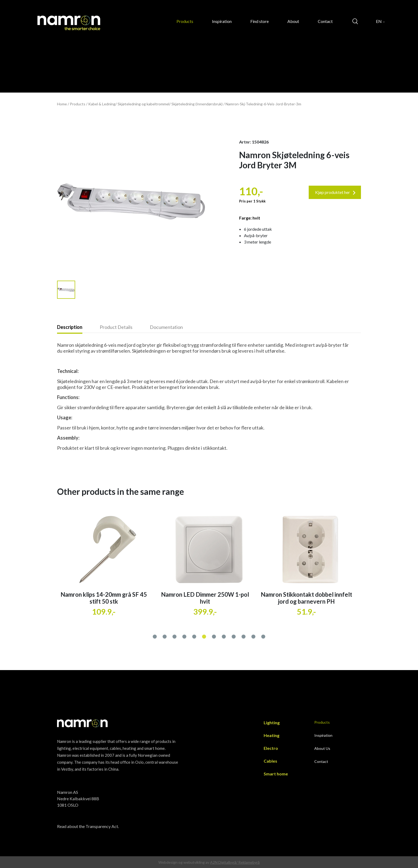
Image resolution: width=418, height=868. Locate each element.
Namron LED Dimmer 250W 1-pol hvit (306, 598)
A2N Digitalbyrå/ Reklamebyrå (235, 862)
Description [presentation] (70, 327)
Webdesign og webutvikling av (184, 862)
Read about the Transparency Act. (88, 826)
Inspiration (222, 21)
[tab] (78, 328)
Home (62, 104)
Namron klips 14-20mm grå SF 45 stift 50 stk (205, 598)
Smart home (276, 774)
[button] (155, 635)
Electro (271, 748)
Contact (325, 21)
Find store (260, 21)
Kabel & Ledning (102, 104)
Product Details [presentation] (116, 327)
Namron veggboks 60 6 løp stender (104, 594)
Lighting (272, 722)
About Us (322, 748)
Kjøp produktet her (335, 192)
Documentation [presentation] (166, 327)
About (293, 21)
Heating (272, 735)
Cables (270, 761)
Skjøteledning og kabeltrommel (143, 104)
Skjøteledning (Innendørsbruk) (197, 104)
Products (185, 21)
